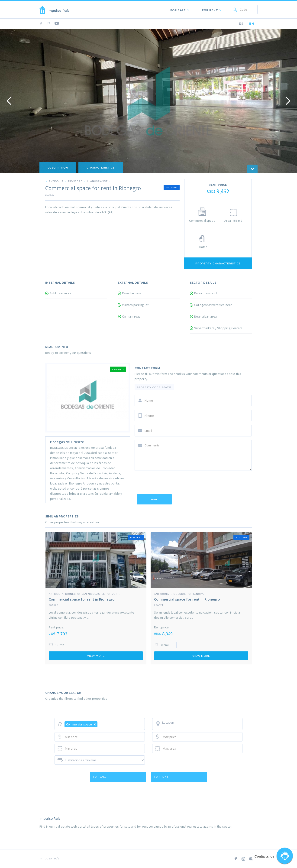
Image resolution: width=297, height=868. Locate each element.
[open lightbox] (148, 101)
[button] (179, 10)
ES (241, 24)
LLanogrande (97, 181)
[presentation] (170, 483)
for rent (161, 777)
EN (252, 24)
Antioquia (56, 181)
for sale (100, 777)
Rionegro (75, 181)
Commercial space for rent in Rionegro (82, 599)
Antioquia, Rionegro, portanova (179, 594)
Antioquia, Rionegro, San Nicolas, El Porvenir (85, 594)
